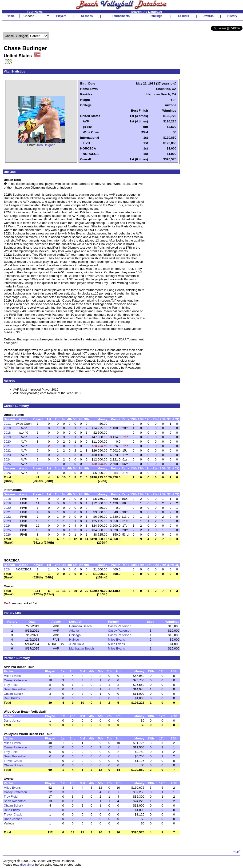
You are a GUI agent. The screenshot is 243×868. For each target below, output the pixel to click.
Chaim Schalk (13, 694)
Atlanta (74, 631)
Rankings (156, 16)
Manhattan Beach (81, 648)
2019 (7, 437)
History (232, 16)
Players (61, 16)
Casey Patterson (120, 626)
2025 (7, 464)
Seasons (87, 16)
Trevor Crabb (13, 761)
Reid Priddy (12, 698)
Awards (209, 16)
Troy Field (11, 685)
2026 (7, 473)
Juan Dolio (77, 644)
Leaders (183, 16)
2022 (7, 450)
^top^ (237, 851)
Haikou (74, 640)
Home (10, 16)
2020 (7, 442)
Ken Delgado (46, 145)
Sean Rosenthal (15, 689)
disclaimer (27, 865)
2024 (7, 459)
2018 (7, 428)
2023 (7, 455)
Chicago (75, 635)
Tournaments (121, 16)
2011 (7, 424)
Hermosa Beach (80, 626)
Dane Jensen (13, 721)
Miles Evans (116, 640)
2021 (7, 446)
